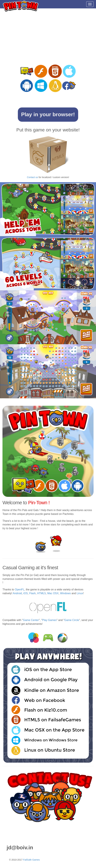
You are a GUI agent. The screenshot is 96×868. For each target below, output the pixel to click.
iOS (26, 593)
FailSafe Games (31, 860)
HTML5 (41, 593)
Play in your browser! (48, 114)
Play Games (49, 620)
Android (17, 593)
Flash (32, 593)
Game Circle (72, 620)
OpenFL (20, 589)
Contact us (32, 177)
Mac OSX (53, 593)
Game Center (31, 620)
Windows (66, 593)
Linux (80, 593)
